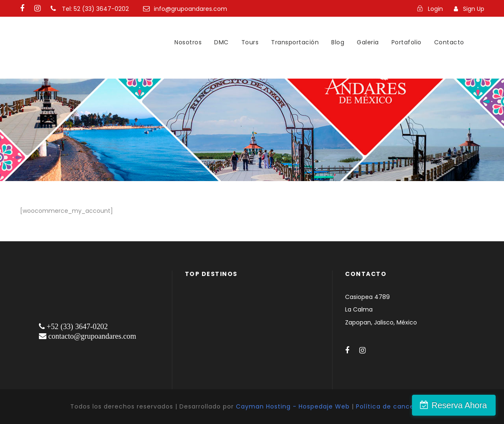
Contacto (449, 42)
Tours (250, 42)
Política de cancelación (395, 406)
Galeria (368, 42)
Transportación (295, 42)
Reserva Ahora (459, 405)
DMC (221, 42)
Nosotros (188, 42)
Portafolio (407, 42)
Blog (338, 42)
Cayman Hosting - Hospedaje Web (293, 406)
